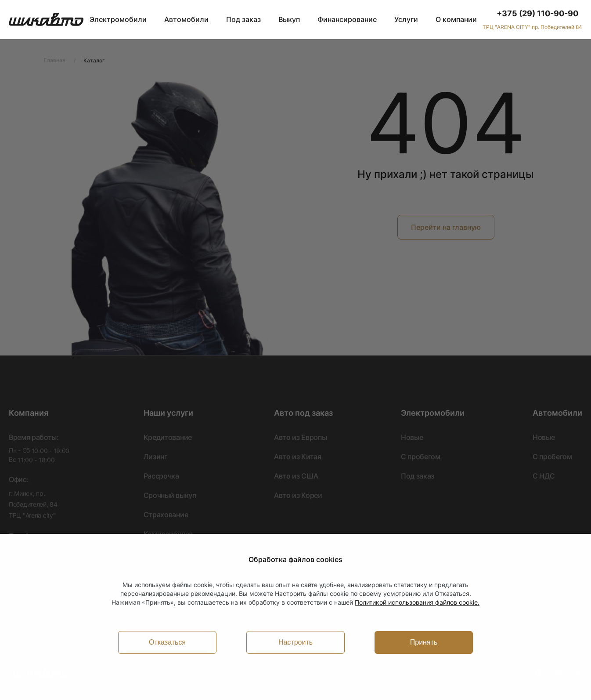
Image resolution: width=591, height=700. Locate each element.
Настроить (295, 642)
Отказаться (167, 642)
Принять (424, 642)
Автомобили (186, 19)
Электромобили (118, 19)
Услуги (406, 19)
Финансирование (347, 19)
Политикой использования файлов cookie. (417, 602)
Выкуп (289, 19)
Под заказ (243, 19)
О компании (456, 19)
